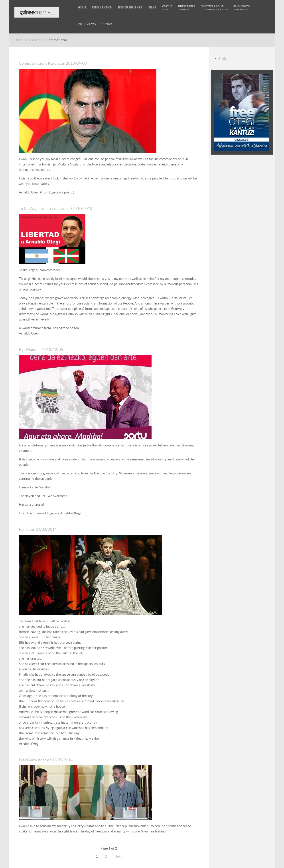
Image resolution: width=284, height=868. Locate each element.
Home (19, 40)
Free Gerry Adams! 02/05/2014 (56, 759)
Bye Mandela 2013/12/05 (49, 348)
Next (118, 855)
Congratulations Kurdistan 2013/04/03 (64, 63)
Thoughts (35, 40)
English (224, 59)
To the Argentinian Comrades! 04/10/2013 (68, 208)
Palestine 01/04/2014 (44, 528)
